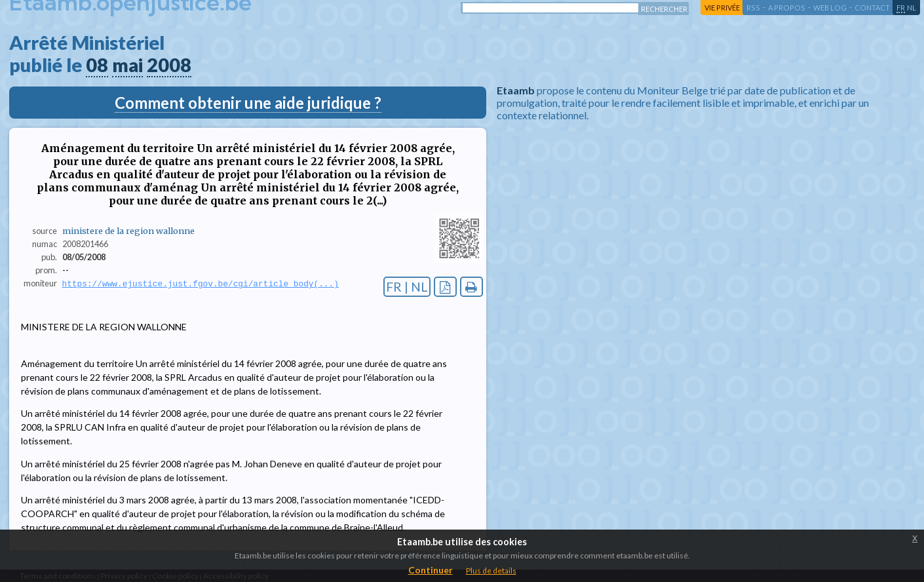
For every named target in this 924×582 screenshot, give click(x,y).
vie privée (722, 8)
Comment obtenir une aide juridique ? (248, 103)
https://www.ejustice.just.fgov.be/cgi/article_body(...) (201, 284)
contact (872, 8)
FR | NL (407, 287)
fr (901, 8)
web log (830, 8)
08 (97, 65)
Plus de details (491, 571)
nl (912, 8)
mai (127, 65)
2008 (169, 65)
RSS (753, 8)
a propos (787, 8)
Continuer (431, 570)
